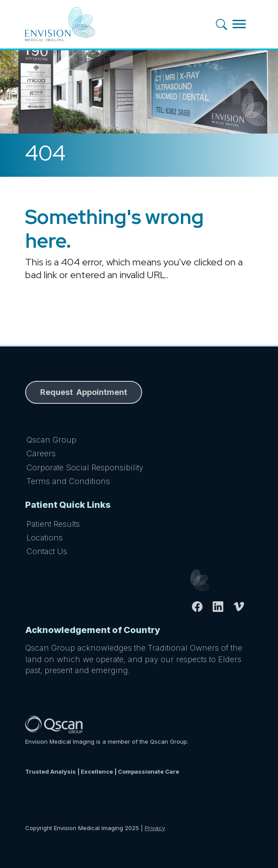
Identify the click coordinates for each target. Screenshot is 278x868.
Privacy (155, 828)
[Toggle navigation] (239, 24)
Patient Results (53, 524)
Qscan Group (51, 440)
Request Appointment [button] (84, 392)
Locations (45, 538)
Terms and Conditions (68, 481)
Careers (41, 453)
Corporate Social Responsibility (85, 468)
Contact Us (47, 551)
